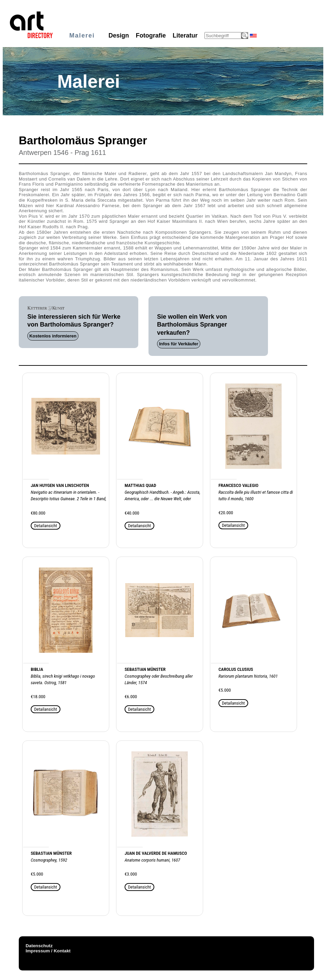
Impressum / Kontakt (48, 951)
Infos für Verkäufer (179, 344)
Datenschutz (39, 946)
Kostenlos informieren (53, 336)
